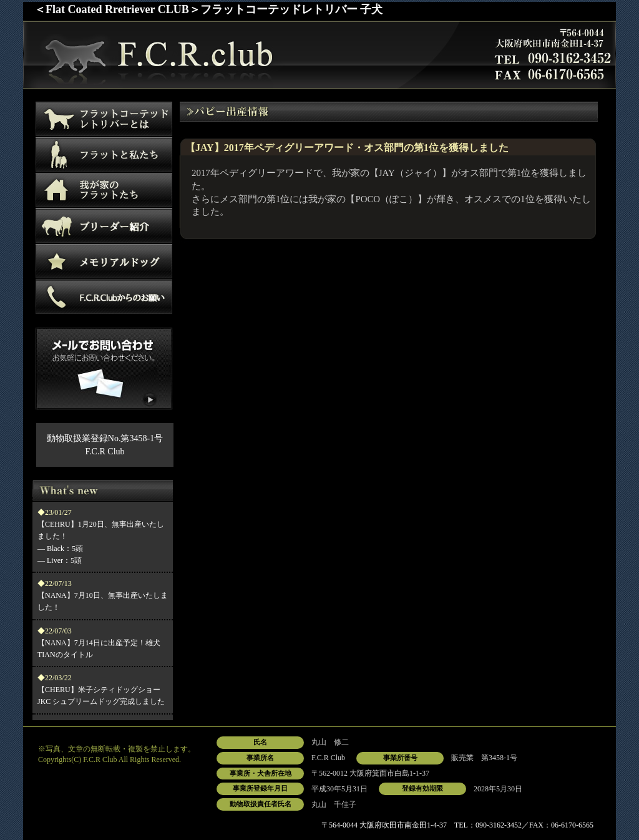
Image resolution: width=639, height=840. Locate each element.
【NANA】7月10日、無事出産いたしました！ (103, 595)
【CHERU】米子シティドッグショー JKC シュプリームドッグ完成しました (101, 690)
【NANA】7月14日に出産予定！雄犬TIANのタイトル (99, 643)
